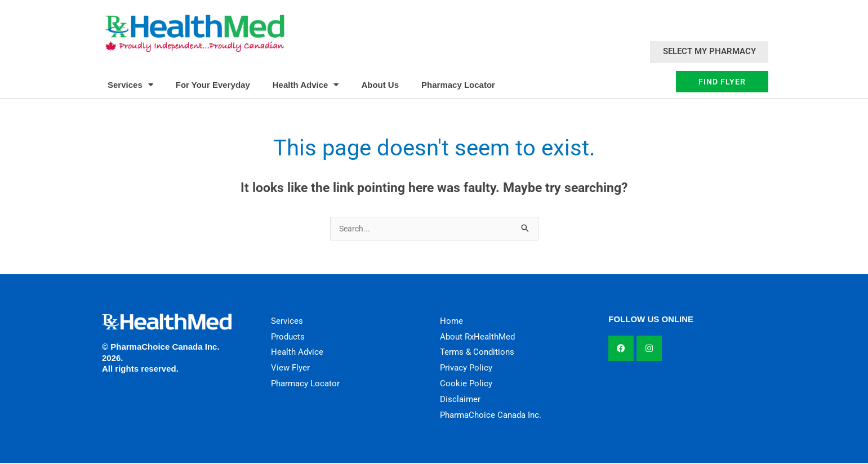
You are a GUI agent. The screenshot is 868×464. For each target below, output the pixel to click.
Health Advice (306, 85)
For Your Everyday (213, 85)
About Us (380, 85)
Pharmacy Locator (458, 85)
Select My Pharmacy (709, 51)
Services (130, 85)
